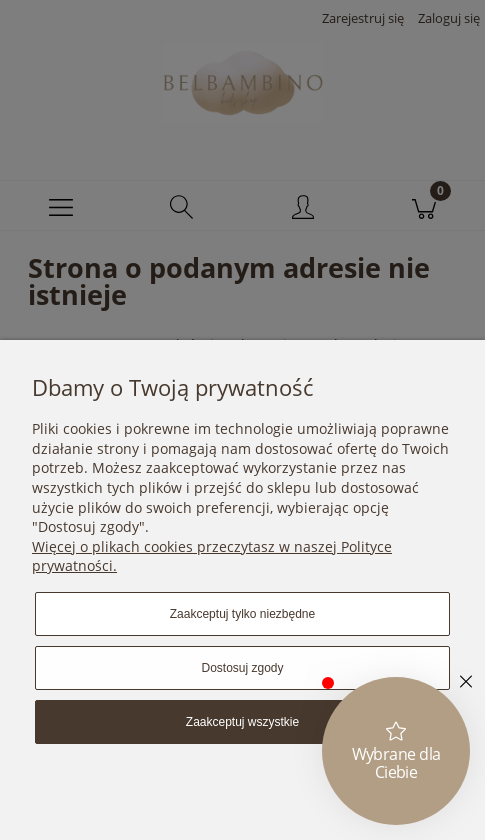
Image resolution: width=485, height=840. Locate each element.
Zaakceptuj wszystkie (242, 722)
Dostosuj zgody (242, 668)
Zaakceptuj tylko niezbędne (242, 614)
